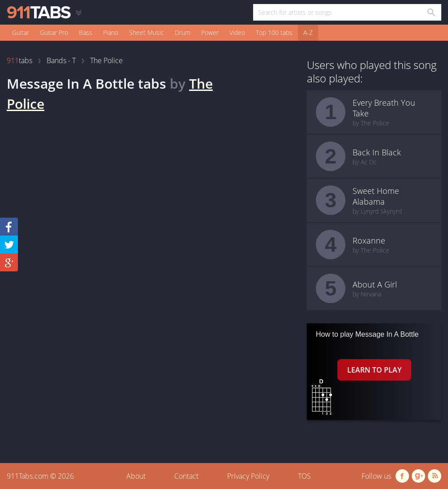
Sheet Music (146, 32)
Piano (111, 32)
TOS (304, 476)
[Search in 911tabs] (431, 12)
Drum (183, 32)
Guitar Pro (54, 32)
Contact (186, 476)
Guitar (21, 32)
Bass (86, 32)
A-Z (308, 32)
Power (210, 32)
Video (237, 32)
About (136, 476)
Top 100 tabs (274, 32)
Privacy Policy (248, 476)
